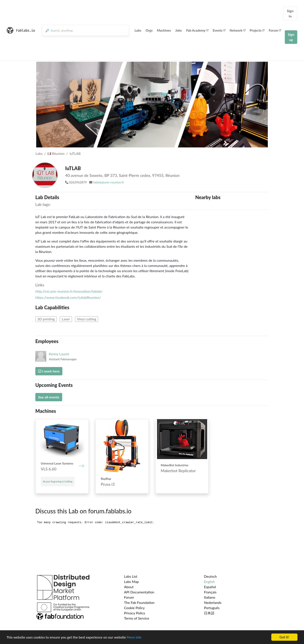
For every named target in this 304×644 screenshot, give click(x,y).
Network (237, 30)
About (129, 587)
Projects (257, 30)
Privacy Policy (135, 613)
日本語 (209, 613)
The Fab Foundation (139, 602)
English (209, 582)
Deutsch (210, 576)
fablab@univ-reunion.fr (108, 182)
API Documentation (139, 592)
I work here (49, 371)
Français (210, 592)
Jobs (179, 30)
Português (212, 608)
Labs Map (132, 582)
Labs (138, 30)
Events (219, 30)
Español (210, 587)
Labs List (131, 576)
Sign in (290, 13)
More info (134, 637)
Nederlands (213, 602)
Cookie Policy (134, 608)
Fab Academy (197, 30)
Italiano (210, 597)
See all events (49, 397)
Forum (275, 30)
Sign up (291, 37)
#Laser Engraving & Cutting (58, 481)
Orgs (149, 30)
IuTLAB (75, 153)
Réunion (56, 153)
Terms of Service (137, 618)
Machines (164, 30)
